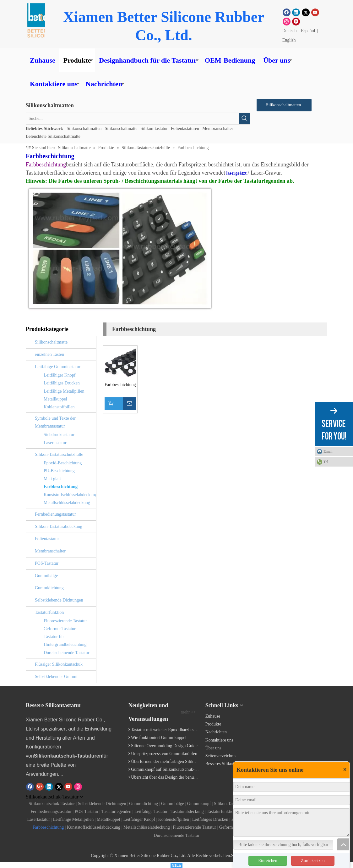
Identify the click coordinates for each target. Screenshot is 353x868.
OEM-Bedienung (230, 60)
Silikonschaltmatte (121, 129)
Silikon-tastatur (154, 129)
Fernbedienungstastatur (55, 514)
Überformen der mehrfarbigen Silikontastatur (171, 762)
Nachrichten (104, 84)
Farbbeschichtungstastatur (120, 385)
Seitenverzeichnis (221, 756)
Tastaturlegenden (116, 812)
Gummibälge (46, 576)
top (343, 844)
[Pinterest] (296, 21)
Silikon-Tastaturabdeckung (59, 526)
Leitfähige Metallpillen (64, 391)
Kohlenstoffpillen (59, 407)
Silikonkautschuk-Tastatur (52, 804)
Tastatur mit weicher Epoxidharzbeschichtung (171, 730)
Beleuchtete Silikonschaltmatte (53, 136)
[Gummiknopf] (39, 21)
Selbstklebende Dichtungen (59, 600)
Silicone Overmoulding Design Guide (164, 746)
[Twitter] (306, 12)
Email (328, 451)
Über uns (277, 60)
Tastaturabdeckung (187, 812)
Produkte (77, 60)
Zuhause (43, 60)
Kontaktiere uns (54, 84)
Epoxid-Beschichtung (63, 463)
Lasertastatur (55, 443)
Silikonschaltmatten (84, 129)
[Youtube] (315, 12)
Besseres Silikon (220, 764)
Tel (326, 462)
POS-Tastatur (47, 563)
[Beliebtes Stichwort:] (244, 119)
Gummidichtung (49, 588)
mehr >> (188, 712)
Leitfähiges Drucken (62, 383)
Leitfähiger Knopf (60, 375)
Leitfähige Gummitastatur (58, 367)
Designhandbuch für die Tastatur (148, 60)
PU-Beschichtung (59, 471)
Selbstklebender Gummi (56, 677)
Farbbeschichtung (61, 487)
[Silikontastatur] (298, 708)
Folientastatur (47, 539)
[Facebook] (287, 12)
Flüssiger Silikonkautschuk (59, 664)
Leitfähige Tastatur (151, 812)
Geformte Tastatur (60, 629)
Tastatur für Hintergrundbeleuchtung (65, 641)
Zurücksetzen (313, 861)
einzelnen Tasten (49, 354)
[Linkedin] (296, 12)
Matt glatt (52, 479)
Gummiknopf (199, 804)
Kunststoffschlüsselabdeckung (70, 495)
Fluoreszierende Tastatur (65, 621)
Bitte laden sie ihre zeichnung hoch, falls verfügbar (283, 845)
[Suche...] (132, 119)
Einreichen (268, 861)
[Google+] (40, 787)
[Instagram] (287, 21)
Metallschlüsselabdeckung (67, 503)
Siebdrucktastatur (59, 435)
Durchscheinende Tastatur (66, 653)
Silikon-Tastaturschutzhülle (59, 454)
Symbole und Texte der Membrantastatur (55, 422)
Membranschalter (218, 129)
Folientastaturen (185, 129)
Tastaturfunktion (49, 612)
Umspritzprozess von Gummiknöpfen (164, 754)
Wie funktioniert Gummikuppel (159, 738)
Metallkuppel (55, 399)
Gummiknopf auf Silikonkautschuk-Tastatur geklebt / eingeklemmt (190, 769)
